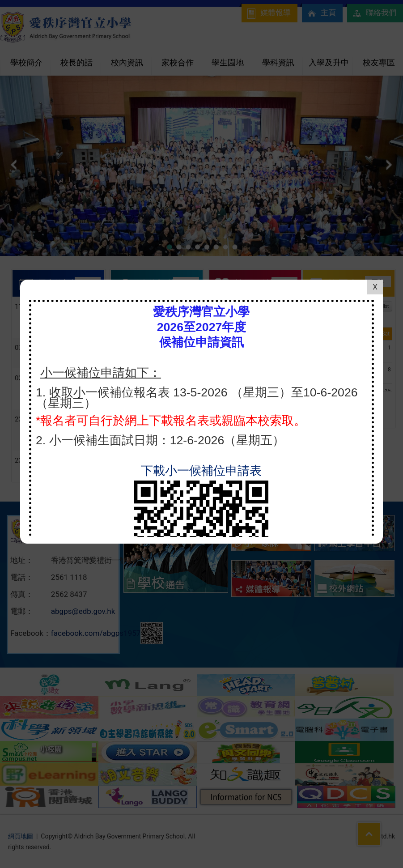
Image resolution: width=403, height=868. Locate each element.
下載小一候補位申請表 (201, 357)
